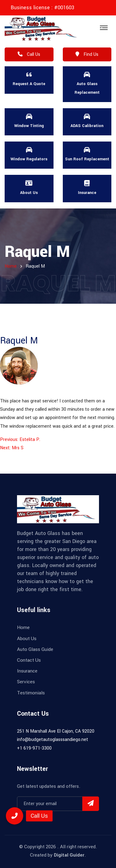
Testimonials (31, 693)
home (11, 266)
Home (23, 627)
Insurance (27, 671)
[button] (15, 816)
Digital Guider (69, 855)
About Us (27, 639)
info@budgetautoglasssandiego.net (53, 740)
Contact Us (29, 660)
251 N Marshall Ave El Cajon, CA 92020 (56, 731)
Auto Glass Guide (35, 649)
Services (26, 682)
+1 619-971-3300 (34, 748)
